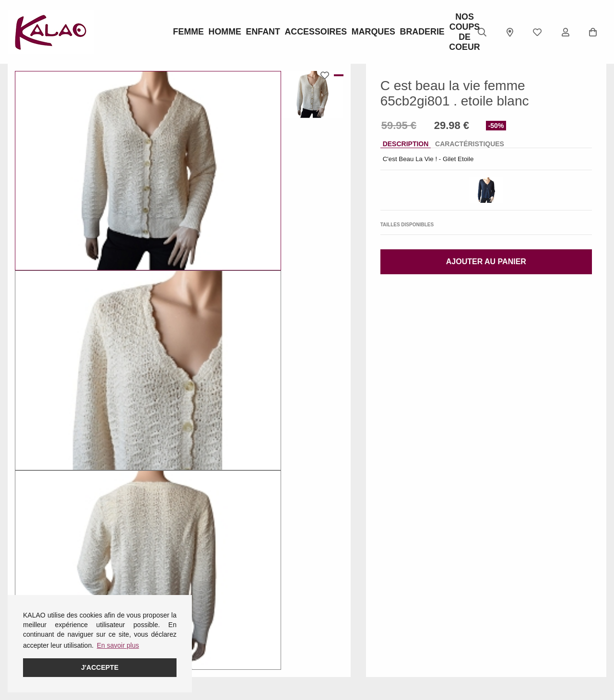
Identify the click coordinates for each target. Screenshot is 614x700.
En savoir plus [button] (118, 645)
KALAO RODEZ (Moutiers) (354, 679)
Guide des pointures (242, 592)
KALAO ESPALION (343, 617)
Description (406, 144)
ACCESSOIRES (307, 32)
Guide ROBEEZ (236, 617)
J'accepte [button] (100, 667)
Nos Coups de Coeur (427, 32)
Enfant (264, 32)
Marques (350, 32)
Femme (187, 32)
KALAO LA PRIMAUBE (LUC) (349, 636)
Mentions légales (33, 592)
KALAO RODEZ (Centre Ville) (351, 598)
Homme (225, 32)
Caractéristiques (470, 144)
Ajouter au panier (486, 262)
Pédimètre (228, 630)
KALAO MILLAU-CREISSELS (340, 661)
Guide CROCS (235, 605)
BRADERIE (389, 32)
